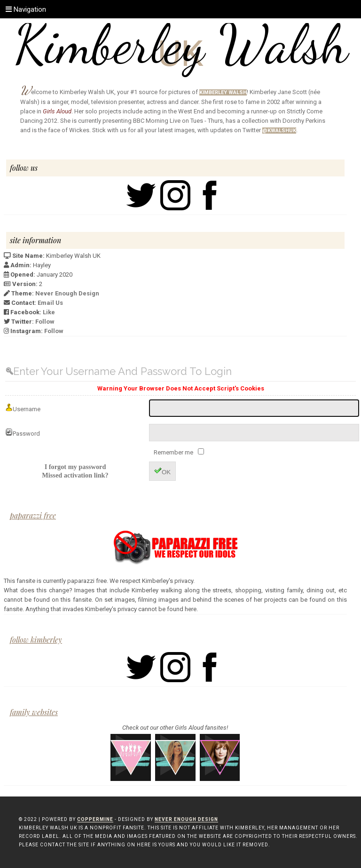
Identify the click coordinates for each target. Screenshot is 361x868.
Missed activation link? (75, 475)
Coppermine (95, 819)
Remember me (174, 452)
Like (49, 312)
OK (162, 471)
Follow (45, 322)
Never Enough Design (67, 293)
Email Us (50, 303)
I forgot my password (75, 467)
